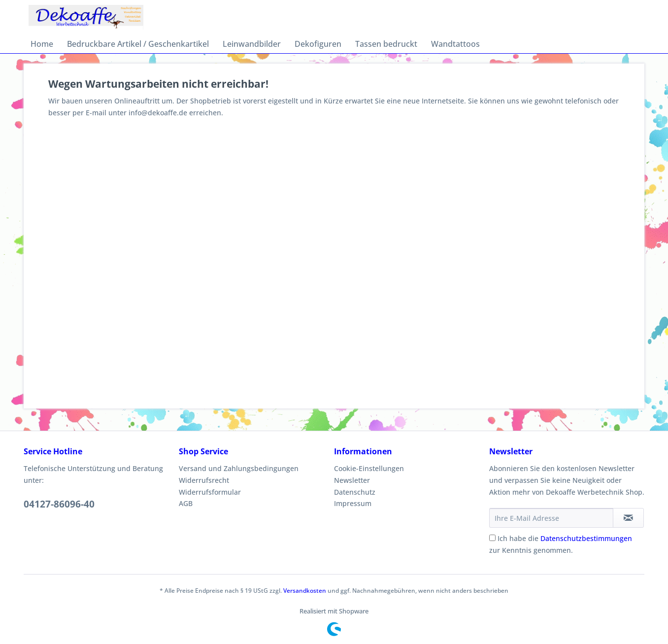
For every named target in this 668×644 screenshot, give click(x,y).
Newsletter (352, 480)
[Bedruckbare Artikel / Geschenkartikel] (138, 44)
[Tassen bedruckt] (386, 44)
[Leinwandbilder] (252, 44)
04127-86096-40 (59, 504)
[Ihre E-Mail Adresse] (551, 518)
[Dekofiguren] (318, 44)
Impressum (353, 503)
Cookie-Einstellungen (369, 468)
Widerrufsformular (210, 492)
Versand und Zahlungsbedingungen (239, 468)
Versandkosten (305, 591)
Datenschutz (355, 492)
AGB (186, 503)
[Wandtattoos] (455, 44)
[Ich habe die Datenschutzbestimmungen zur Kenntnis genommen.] (492, 538)
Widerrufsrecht (204, 480)
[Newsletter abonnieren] (628, 518)
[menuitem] (42, 44)
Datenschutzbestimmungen (586, 538)
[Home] (42, 44)
